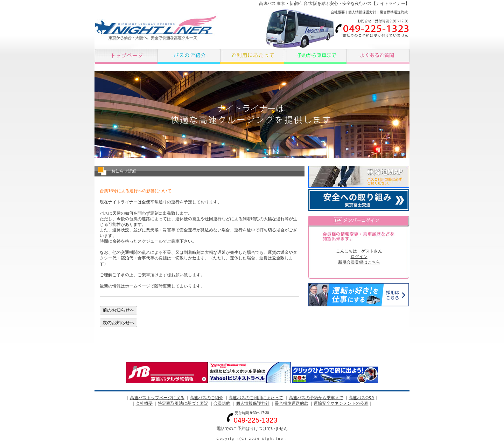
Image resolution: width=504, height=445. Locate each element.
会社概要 (338, 12)
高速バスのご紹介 (206, 398)
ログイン (359, 257)
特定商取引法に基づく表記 (183, 403)
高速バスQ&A (361, 398)
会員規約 (222, 403)
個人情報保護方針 (362, 12)
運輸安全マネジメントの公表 (341, 403)
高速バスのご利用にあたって (256, 398)
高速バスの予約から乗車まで (316, 398)
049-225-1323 (256, 420)
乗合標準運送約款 (394, 12)
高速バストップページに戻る (157, 398)
